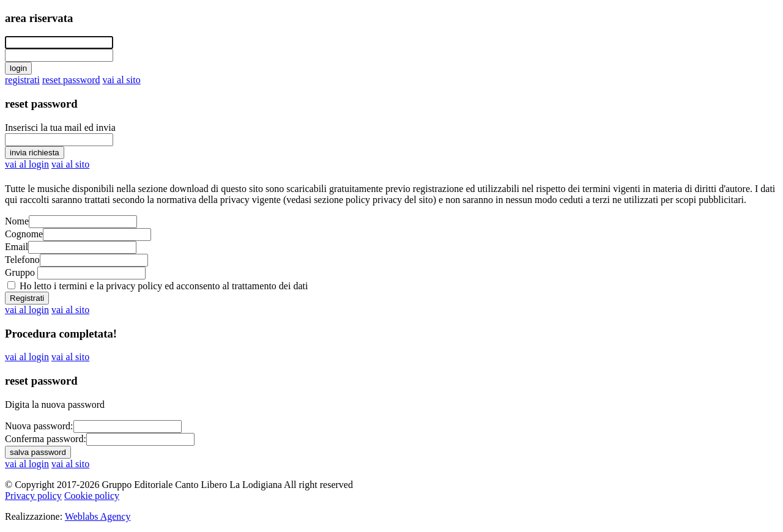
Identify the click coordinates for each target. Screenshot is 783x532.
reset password (71, 80)
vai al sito (122, 80)
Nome (17, 221)
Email (17, 247)
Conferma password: (46, 439)
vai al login (27, 164)
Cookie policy (92, 496)
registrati (22, 80)
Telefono (22, 260)
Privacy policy (33, 496)
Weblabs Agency (98, 516)
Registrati (27, 298)
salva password (38, 452)
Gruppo (20, 272)
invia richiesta (35, 153)
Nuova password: (39, 426)
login (18, 68)
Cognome (24, 234)
